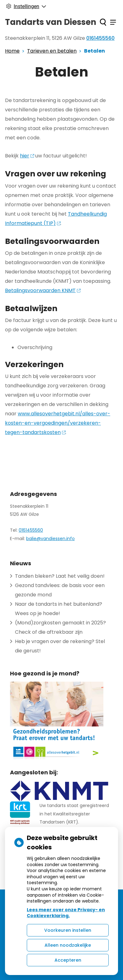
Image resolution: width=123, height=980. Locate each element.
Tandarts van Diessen (51, 22)
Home (12, 51)
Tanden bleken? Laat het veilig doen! (60, 576)
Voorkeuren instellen (68, 930)
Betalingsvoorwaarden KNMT (43, 290)
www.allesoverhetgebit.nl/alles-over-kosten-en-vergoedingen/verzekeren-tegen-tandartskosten (58, 423)
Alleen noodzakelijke (68, 945)
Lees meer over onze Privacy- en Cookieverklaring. (66, 913)
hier (27, 156)
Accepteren (68, 960)
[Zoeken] (103, 22)
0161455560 (31, 530)
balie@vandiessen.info (50, 539)
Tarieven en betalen (52, 51)
